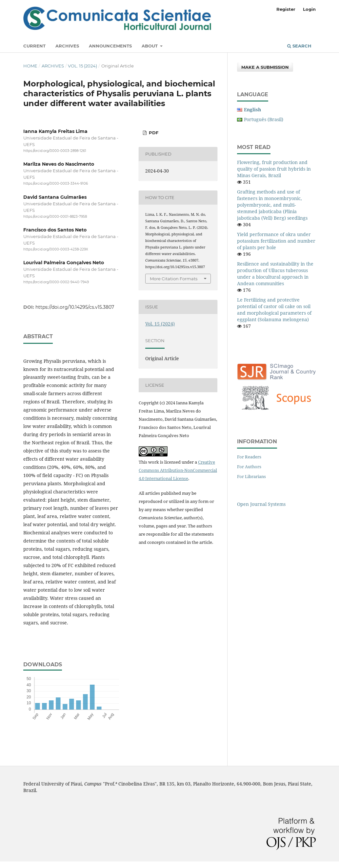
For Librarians (251, 476)
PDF (153, 133)
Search (299, 46)
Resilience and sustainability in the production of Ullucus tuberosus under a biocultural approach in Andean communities (275, 274)
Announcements (110, 46)
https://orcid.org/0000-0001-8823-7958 (55, 217)
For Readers (249, 457)
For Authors (249, 467)
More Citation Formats (174, 279)
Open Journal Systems (261, 504)
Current (34, 46)
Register (286, 9)
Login (309, 9)
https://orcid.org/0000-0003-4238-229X (56, 249)
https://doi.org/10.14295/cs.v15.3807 (75, 307)
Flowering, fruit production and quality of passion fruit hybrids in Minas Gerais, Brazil (274, 169)
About (150, 46)
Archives (67, 46)
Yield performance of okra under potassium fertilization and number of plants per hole (276, 241)
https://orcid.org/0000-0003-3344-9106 (56, 184)
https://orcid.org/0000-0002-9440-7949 (56, 282)
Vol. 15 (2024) (82, 66)
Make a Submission (265, 67)
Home (30, 66)
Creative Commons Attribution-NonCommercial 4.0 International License (178, 470)
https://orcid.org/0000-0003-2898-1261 (55, 151)
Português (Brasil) (264, 119)
